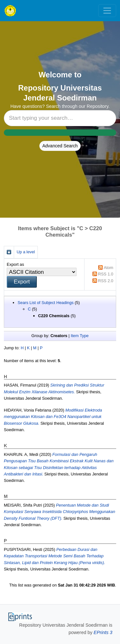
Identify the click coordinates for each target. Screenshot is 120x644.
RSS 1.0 (106, 274)
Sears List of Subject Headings (46, 303)
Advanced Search (60, 146)
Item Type (80, 336)
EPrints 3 (103, 632)
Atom (108, 268)
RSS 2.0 (106, 281)
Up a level (26, 252)
